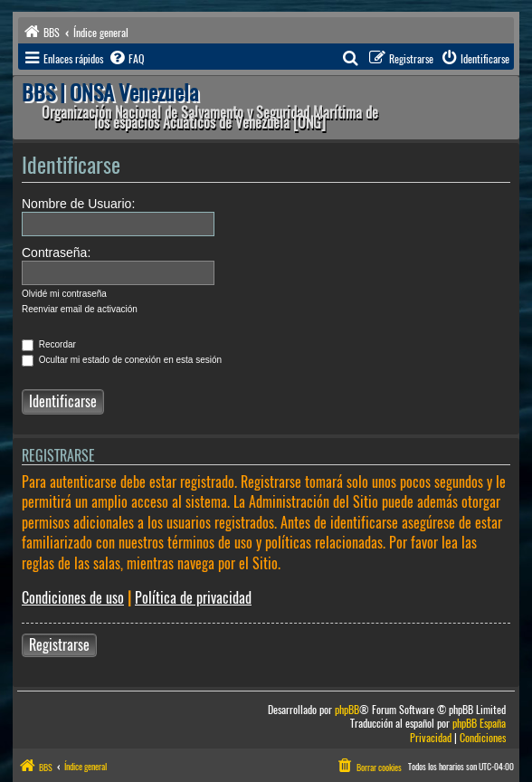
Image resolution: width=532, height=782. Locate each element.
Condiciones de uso (73, 598)
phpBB (347, 710)
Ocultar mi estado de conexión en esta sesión (122, 360)
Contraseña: (56, 253)
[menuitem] (126, 59)
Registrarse (59, 645)
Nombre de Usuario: (78, 204)
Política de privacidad (193, 598)
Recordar (49, 344)
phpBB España (479, 724)
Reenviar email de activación (80, 309)
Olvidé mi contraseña (64, 294)
